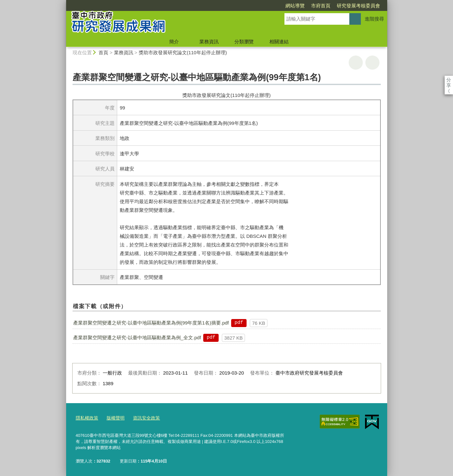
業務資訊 (209, 42)
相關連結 (279, 42)
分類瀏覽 (244, 42)
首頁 (103, 52)
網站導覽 (258, 6)
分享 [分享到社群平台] (449, 80)
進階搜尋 (374, 19)
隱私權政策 (86, 417)
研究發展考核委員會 (322, 6)
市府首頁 (284, 6)
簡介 (174, 42)
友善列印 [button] (356, 63)
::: (63, 3)
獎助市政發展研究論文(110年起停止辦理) (183, 52)
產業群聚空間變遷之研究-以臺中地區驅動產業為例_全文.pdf (137, 338)
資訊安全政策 (143, 417)
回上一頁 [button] (372, 63)
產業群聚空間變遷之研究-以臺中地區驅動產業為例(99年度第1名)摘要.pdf (151, 323)
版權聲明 (113, 417)
